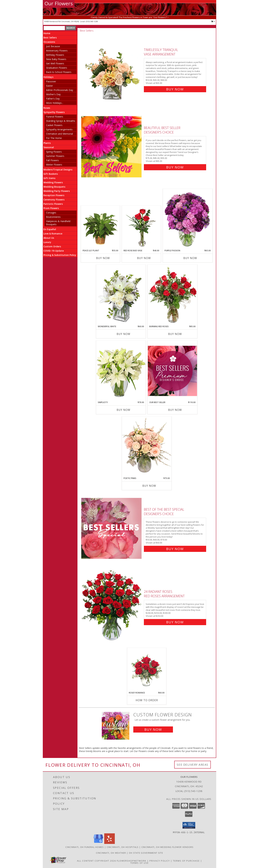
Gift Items (49, 178)
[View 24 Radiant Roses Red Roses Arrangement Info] (112, 606)
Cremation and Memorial (59, 134)
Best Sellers (50, 38)
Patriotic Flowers (53, 204)
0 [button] (213, 21)
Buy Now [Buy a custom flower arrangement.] (153, 729)
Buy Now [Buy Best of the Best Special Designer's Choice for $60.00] (175, 549)
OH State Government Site (146, 853)
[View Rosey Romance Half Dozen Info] (147, 670)
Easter (49, 86)
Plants (47, 143)
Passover (51, 81)
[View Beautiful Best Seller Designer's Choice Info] (112, 147)
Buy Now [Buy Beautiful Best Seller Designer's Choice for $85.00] (175, 167)
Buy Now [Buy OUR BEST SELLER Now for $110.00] (175, 410)
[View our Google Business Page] (98, 843)
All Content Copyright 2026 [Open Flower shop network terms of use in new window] (96, 861)
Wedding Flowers (53, 182)
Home (47, 33)
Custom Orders (52, 246)
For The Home (54, 138)
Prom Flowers (51, 208)
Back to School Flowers (59, 72)
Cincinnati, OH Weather (111, 853)
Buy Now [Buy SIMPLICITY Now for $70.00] (123, 410)
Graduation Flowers (57, 68)
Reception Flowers (54, 195)
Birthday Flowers (55, 55)
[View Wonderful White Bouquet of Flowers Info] (121, 295)
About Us (49, 238)
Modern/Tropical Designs (58, 170)
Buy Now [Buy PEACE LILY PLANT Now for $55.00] (103, 258)
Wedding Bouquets (54, 187)
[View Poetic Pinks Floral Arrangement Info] (147, 447)
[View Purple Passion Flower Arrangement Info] (188, 219)
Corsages (51, 213)
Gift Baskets (51, 174)
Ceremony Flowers (54, 200)
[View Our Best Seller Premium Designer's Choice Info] (172, 371)
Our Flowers (59, 3)
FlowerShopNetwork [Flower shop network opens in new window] (132, 861)
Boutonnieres (53, 217)
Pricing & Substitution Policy (60, 255)
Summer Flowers (55, 156)
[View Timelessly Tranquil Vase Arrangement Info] (112, 69)
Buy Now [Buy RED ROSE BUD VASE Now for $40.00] (144, 258)
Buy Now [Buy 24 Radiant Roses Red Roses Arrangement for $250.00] (175, 622)
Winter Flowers (54, 165)
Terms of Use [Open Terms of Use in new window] (139, 863)
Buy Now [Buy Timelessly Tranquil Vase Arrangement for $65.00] (175, 89)
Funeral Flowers (55, 117)
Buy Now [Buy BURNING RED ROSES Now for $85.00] (175, 334)
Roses (47, 108)
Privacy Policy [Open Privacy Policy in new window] (160, 861)
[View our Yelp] (110, 843)
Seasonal (49, 147)
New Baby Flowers (56, 59)
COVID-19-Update (54, 251)
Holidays (48, 77)
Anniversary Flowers (57, 51)
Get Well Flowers (55, 63)
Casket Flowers (54, 125)
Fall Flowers (52, 160)
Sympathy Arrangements (59, 129)
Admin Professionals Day (60, 90)
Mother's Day (53, 94)
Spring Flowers (54, 152)
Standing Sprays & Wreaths (61, 121)
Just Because (53, 46)
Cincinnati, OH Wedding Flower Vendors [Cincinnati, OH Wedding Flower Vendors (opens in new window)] (167, 847)
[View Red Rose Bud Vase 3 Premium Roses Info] (141, 228)
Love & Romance (53, 234)
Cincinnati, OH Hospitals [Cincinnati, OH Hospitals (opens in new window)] (123, 847)
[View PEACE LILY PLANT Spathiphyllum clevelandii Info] (101, 228)
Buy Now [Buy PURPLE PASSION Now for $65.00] (190, 258)
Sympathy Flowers (54, 112)
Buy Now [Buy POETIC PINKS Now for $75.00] (149, 486)
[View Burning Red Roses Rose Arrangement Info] (172, 295)
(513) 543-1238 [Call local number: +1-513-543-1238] (92, 21)
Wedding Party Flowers (57, 191)
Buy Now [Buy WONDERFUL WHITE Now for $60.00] (123, 334)
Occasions (49, 42)
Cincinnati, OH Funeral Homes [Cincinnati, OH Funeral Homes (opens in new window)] (85, 847)
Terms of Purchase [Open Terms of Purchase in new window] (186, 861)
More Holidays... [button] (55, 103)
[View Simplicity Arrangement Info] (121, 371)
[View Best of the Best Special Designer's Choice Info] (112, 528)
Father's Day (53, 99)
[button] (189, 825)
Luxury (47, 242)
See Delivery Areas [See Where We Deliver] (193, 765)
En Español (50, 229)
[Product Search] (54, 28)
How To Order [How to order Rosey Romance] (147, 700)
